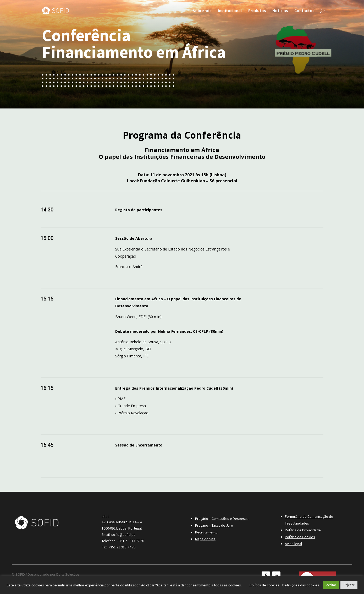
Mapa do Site (205, 539)
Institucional (230, 11)
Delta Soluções (68, 574)
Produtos (257, 11)
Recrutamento (206, 532)
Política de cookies (264, 585)
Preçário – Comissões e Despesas (222, 519)
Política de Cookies (300, 537)
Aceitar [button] (331, 585)
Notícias (280, 11)
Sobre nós (202, 11)
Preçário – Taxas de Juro (214, 525)
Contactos (304, 11)
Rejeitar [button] (349, 585)
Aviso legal (293, 544)
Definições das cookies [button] (301, 585)
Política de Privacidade (303, 530)
